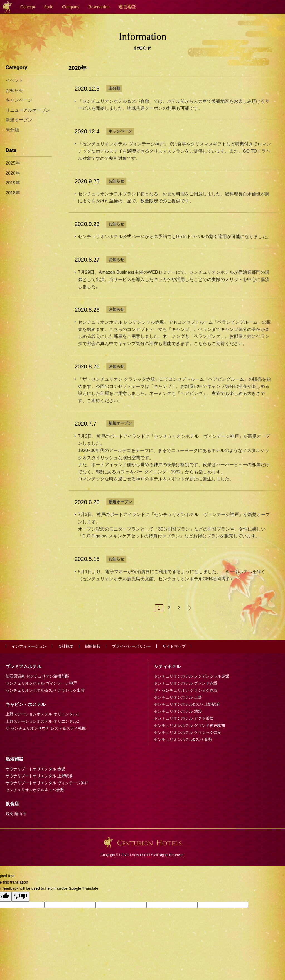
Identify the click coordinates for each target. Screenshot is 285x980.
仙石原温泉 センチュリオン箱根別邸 (37, 676)
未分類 (114, 88)
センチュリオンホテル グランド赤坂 (186, 683)
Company (71, 7)
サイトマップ (174, 646)
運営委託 (127, 7)
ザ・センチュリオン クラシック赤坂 (186, 690)
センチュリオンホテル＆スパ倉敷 (35, 790)
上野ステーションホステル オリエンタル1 (42, 714)
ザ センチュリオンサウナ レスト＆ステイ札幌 (46, 728)
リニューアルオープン (28, 110)
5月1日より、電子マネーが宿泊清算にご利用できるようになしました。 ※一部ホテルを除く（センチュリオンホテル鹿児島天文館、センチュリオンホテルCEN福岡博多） (172, 575)
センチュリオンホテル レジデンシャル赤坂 (191, 676)
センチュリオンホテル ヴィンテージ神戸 (41, 683)
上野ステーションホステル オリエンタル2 (42, 721)
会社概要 (66, 646)
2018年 (13, 193)
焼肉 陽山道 (16, 814)
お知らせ (116, 181)
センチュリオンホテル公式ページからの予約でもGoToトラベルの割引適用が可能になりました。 (175, 237)
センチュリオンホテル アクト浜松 (184, 718)
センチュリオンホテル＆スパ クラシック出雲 (45, 690)
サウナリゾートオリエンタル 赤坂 (35, 769)
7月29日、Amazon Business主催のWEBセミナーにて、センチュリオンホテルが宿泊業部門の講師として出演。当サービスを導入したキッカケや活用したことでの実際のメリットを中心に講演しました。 (174, 279)
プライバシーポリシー (131, 646)
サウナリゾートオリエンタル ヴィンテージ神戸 (47, 783)
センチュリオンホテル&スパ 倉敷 (183, 739)
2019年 (13, 183)
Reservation (99, 7)
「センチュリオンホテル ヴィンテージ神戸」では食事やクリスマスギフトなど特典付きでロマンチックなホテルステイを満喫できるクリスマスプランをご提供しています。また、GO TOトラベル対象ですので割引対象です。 (174, 151)
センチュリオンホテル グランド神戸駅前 (190, 725)
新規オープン (120, 423)
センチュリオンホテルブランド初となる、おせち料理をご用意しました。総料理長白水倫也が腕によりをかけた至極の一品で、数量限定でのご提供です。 (174, 198)
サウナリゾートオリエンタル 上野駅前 (39, 776)
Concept (28, 7)
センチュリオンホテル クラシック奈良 (188, 732)
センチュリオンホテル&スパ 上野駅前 (187, 704)
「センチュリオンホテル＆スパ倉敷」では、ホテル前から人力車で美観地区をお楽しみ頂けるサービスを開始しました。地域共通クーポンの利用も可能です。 (174, 105)
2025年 (13, 163)
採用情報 (93, 646)
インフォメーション (29, 646)
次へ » (189, 608)
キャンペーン (120, 131)
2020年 (13, 173)
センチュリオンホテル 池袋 (178, 711)
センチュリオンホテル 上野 (178, 697)
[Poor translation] (20, 897)
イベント (14, 80)
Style (49, 7)
